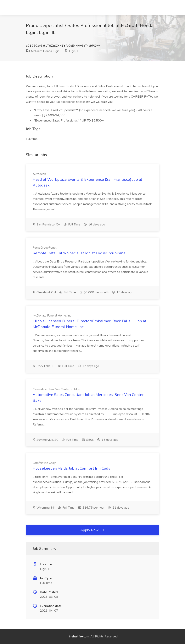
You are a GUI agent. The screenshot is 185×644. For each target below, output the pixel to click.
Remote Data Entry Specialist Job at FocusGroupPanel (80, 253)
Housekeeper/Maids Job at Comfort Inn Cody (71, 468)
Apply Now (92, 530)
